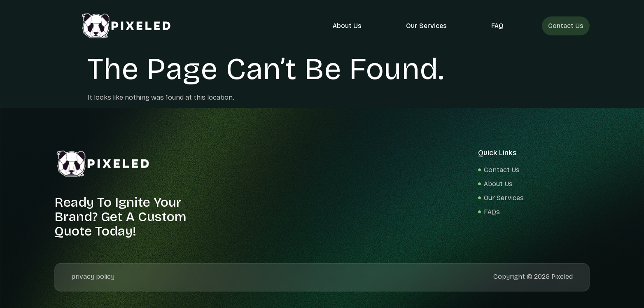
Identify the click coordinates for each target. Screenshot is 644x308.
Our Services (428, 26)
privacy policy (93, 276)
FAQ (499, 26)
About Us (348, 26)
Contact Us (566, 26)
